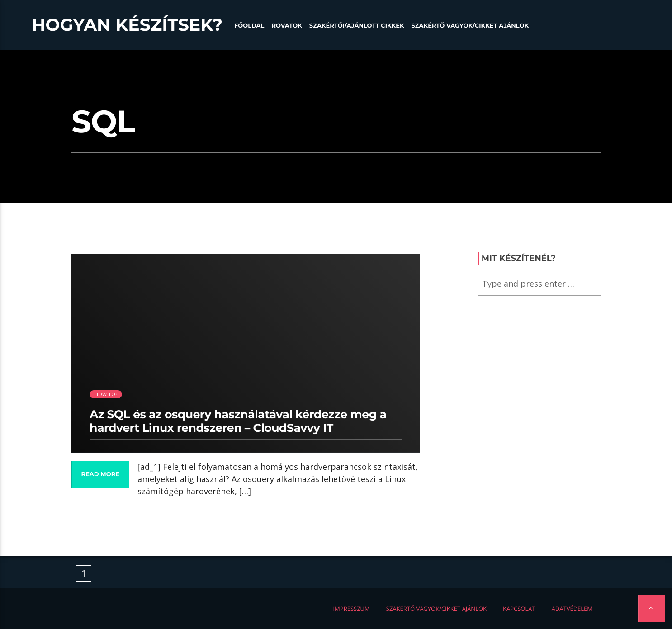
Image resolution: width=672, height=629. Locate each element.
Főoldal (249, 26)
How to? (106, 394)
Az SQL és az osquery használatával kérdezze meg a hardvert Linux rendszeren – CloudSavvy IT (238, 421)
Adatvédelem (572, 609)
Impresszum (351, 609)
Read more (100, 474)
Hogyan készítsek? (127, 25)
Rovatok (286, 26)
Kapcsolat (519, 609)
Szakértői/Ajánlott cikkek (357, 26)
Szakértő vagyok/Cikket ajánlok (470, 26)
